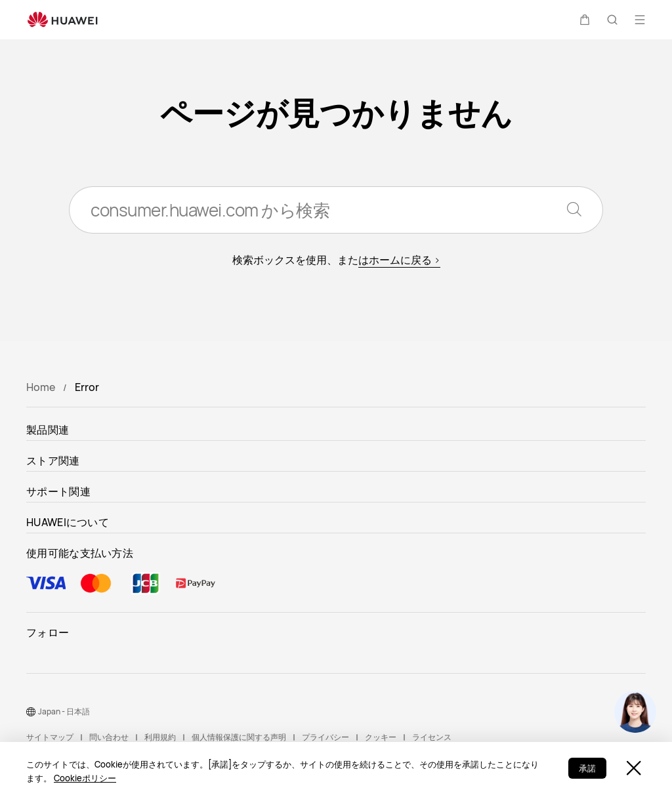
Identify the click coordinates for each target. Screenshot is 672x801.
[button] (585, 20)
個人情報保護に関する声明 (239, 737)
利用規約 (160, 737)
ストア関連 (53, 461)
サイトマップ (50, 737)
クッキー (381, 737)
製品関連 (48, 430)
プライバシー (325, 737)
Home (41, 387)
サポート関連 (58, 491)
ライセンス (432, 737)
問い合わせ (109, 737)
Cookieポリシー (85, 778)
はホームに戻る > (399, 260)
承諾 (587, 768)
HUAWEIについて (68, 522)
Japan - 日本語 (64, 711)
